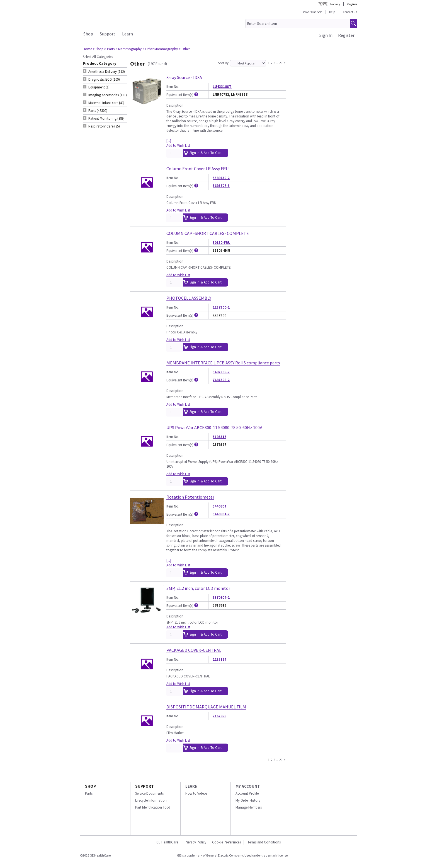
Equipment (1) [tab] (99, 87)
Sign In (326, 35)
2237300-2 (221, 307)
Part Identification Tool (152, 807)
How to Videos (196, 793)
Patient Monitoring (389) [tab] (106, 118)
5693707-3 (221, 186)
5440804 (219, 506)
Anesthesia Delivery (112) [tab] (107, 72)
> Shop (98, 49)
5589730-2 (221, 178)
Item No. (173, 87)
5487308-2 (221, 372)
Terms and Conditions (264, 842)
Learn (128, 34)
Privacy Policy (195, 842)
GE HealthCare (167, 842)
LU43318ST (222, 87)
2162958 (219, 716)
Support (108, 34)
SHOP (90, 786)
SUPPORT (145, 786)
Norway (335, 4)
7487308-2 (221, 380)
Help (332, 12)
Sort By (223, 63)
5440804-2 (221, 514)
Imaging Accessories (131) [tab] (108, 95)
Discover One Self (311, 12)
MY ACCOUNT (248, 786)
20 (281, 63)
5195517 (219, 437)
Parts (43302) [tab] (98, 111)
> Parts (109, 49)
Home (87, 49)
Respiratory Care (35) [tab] (104, 126)
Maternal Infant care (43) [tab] (106, 103)
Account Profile (247, 793)
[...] (169, 141)
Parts (89, 793)
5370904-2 (221, 597)
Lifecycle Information (151, 800)
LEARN (191, 786)
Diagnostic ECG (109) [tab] (104, 79)
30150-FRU (222, 243)
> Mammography (128, 49)
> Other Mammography (160, 49)
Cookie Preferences (226, 842)
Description (175, 105)
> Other (184, 49)
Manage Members (249, 807)
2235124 (219, 659)
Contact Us (350, 12)
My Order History (248, 800)
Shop (88, 34)
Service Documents (149, 793)
